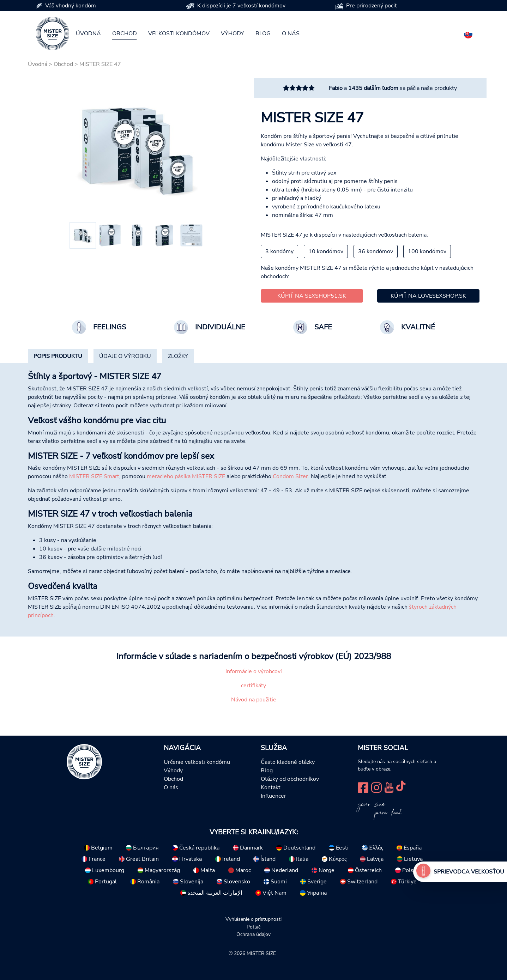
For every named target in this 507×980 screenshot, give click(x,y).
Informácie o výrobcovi (254, 671)
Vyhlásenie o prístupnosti (253, 919)
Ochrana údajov (253, 934)
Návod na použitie (254, 700)
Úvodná (88, 34)
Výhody (233, 34)
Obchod (125, 34)
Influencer (273, 796)
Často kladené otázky (288, 762)
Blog (263, 34)
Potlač (253, 927)
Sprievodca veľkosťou (469, 872)
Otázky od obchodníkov (290, 779)
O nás (291, 34)
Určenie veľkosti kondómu (197, 762)
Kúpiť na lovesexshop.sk (428, 296)
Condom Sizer (290, 476)
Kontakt (271, 787)
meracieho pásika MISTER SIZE (186, 476)
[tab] (58, 356)
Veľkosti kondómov (179, 34)
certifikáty (253, 686)
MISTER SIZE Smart (94, 476)
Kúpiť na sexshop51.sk (312, 296)
